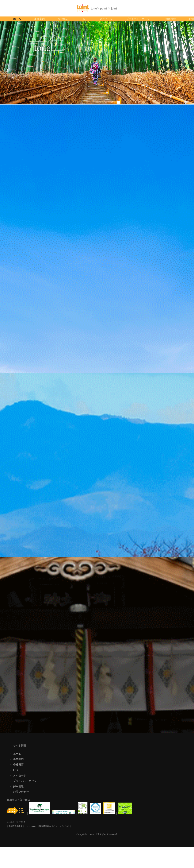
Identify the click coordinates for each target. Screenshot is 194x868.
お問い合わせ (21, 792)
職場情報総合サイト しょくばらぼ (54, 826)
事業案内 (18, 759)
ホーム (17, 754)
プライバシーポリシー (26, 781)
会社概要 (18, 765)
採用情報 (18, 786)
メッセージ (20, 775)
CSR (16, 770)
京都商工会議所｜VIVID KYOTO (23, 826)
